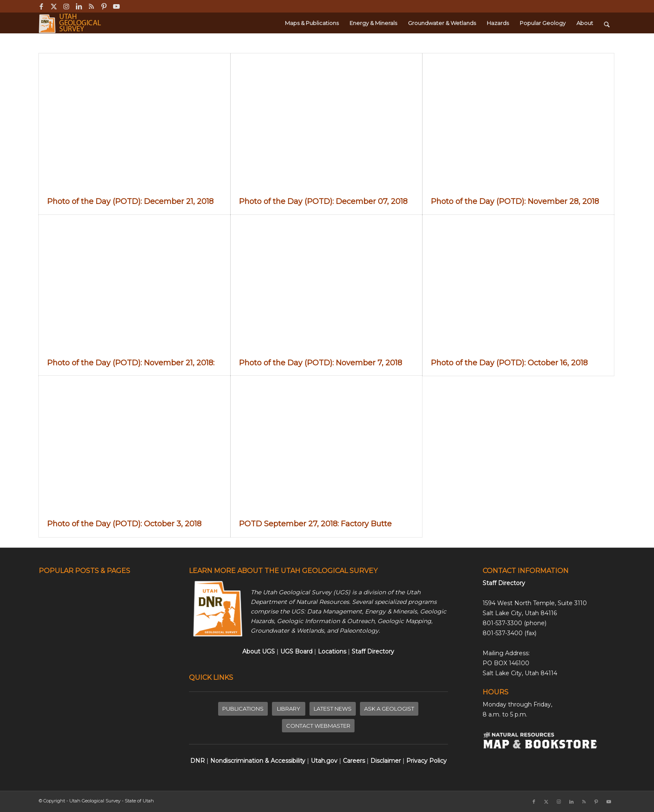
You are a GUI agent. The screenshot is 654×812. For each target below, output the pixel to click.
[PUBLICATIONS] (243, 709)
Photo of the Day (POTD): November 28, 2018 (515, 201)
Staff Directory (504, 583)
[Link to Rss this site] (91, 6)
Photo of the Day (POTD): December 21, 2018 (130, 201)
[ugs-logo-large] (71, 23)
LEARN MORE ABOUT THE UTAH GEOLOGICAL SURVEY (283, 571)
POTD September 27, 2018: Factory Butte (315, 524)
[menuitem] (312, 23)
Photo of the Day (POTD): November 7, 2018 (321, 363)
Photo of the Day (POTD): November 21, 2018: (133, 363)
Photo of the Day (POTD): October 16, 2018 (509, 363)
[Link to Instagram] (66, 6)
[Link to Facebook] (41, 6)
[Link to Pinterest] (104, 6)
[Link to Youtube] (116, 6)
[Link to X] (54, 6)
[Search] (607, 23)
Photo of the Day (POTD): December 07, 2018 (323, 201)
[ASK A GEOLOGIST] (389, 709)
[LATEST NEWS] (333, 709)
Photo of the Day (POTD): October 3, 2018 (124, 524)
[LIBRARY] (289, 709)
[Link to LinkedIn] (79, 6)
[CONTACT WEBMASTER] (318, 726)
